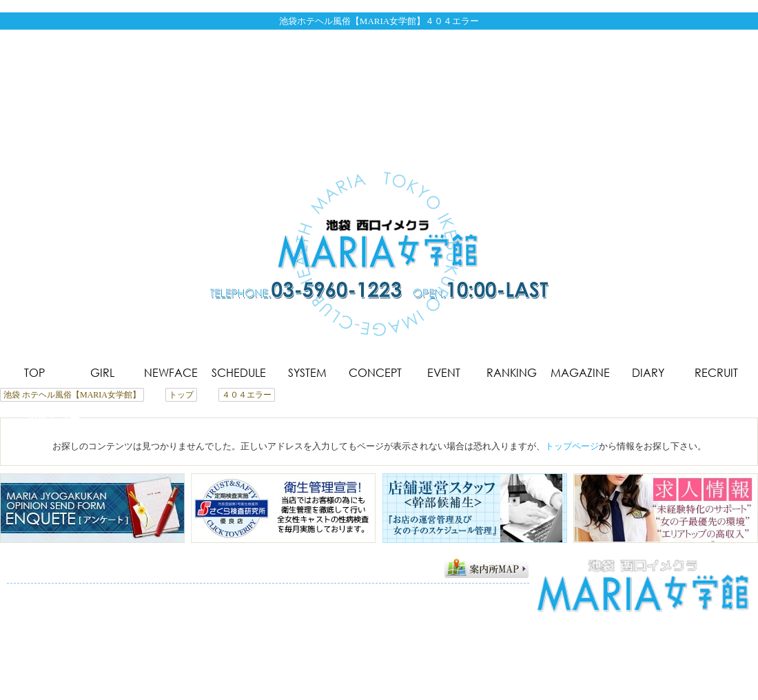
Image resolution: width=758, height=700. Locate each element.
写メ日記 (30, 607)
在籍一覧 (97, 593)
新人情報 (147, 593)
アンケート (183, 607)
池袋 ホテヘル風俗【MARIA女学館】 (371, 685)
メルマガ (79, 607)
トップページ (572, 446)
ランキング (494, 593)
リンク (264, 607)
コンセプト (318, 593)
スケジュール (205, 593)
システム (264, 593)
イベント (440, 593)
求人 (228, 607)
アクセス (129, 607)
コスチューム (381, 593)
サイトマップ (318, 607)
